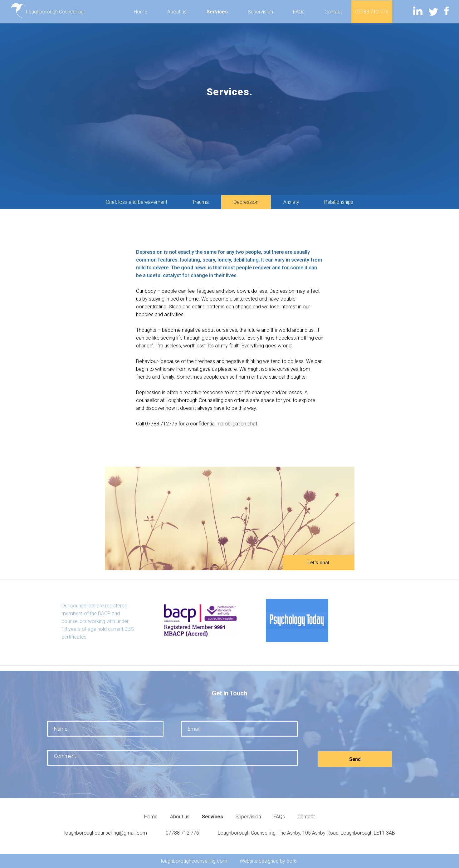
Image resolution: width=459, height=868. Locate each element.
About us (177, 12)
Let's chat (318, 563)
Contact (333, 12)
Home (141, 12)
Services (217, 12)
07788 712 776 (372, 12)
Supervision (260, 12)
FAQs (299, 12)
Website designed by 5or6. (269, 861)
